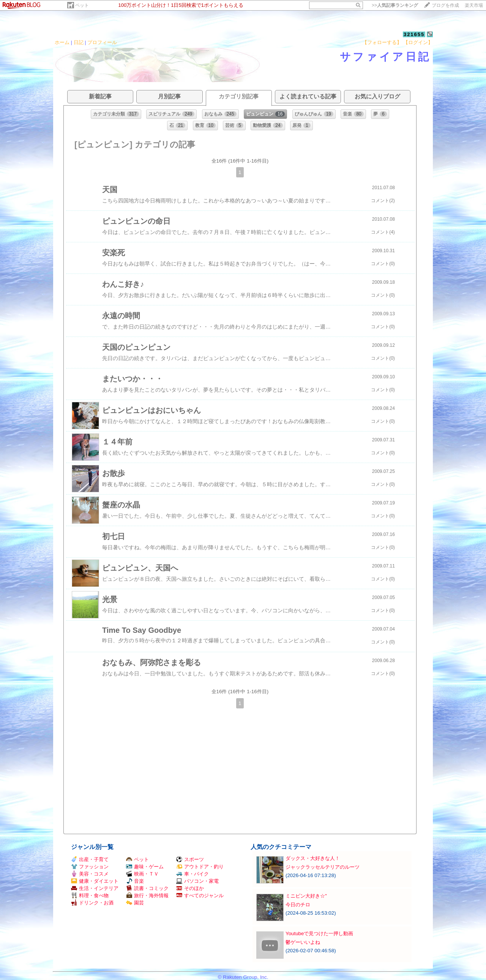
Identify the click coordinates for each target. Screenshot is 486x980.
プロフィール (102, 42)
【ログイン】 (418, 42)
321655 (414, 34)
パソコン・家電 (197, 881)
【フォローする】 (382, 42)
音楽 (135, 881)
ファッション (90, 867)
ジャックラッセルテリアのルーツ (323, 867)
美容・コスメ (90, 874)
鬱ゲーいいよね (303, 942)
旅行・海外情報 (147, 895)
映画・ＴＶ (142, 874)
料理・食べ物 (90, 895)
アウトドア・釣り (200, 867)
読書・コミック (147, 888)
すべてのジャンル (200, 895)
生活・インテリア (95, 888)
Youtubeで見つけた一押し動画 (319, 933)
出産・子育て (90, 859)
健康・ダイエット (95, 881)
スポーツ (190, 859)
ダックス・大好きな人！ (313, 858)
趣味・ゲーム (145, 867)
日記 (79, 42)
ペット (82, 5)
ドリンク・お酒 (92, 903)
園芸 (135, 903)
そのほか (190, 888)
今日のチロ (298, 905)
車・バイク (193, 874)
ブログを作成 (445, 5)
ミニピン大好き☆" (306, 896)
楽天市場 (474, 5)
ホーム (62, 42)
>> (395, 5)
